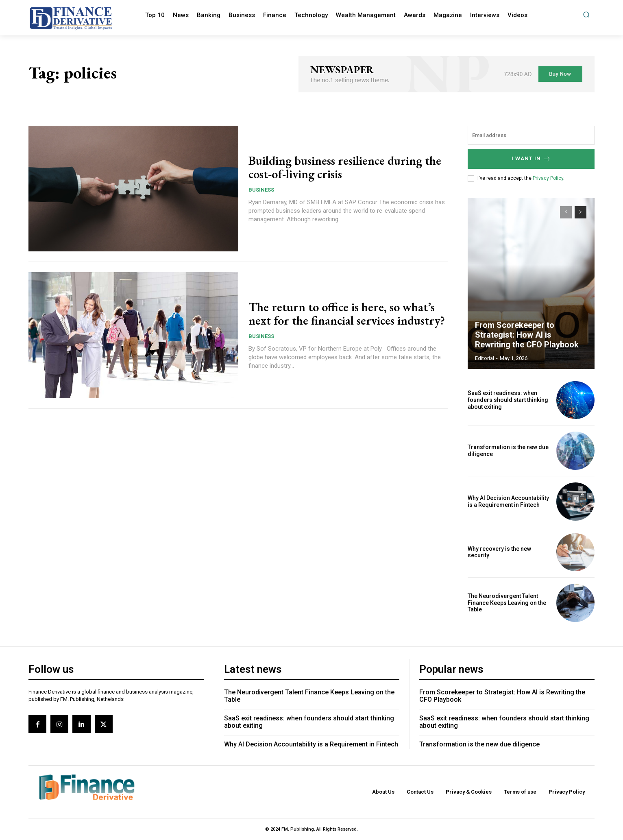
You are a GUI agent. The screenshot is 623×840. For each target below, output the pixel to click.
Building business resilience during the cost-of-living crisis (345, 167)
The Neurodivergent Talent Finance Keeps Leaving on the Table (507, 603)
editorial (485, 358)
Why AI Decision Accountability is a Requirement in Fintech (508, 501)
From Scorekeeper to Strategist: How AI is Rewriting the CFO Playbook (527, 335)
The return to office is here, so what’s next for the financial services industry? (347, 314)
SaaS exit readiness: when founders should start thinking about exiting (508, 400)
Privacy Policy (548, 178)
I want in (531, 159)
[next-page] (581, 212)
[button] (586, 14)
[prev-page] (566, 212)
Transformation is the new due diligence (479, 744)
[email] (531, 135)
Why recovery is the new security (499, 552)
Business (261, 190)
